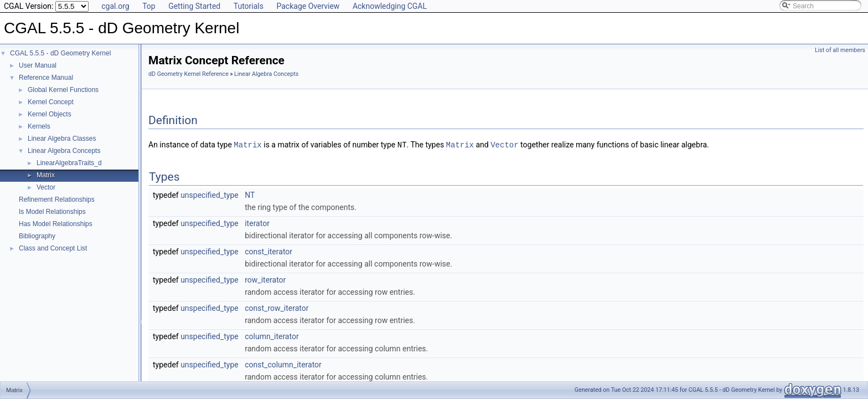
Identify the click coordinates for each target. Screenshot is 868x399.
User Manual (38, 65)
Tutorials (249, 6)
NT (250, 195)
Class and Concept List (53, 248)
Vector (46, 187)
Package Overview (308, 6)
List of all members (840, 50)
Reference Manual (46, 78)
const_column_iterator (283, 364)
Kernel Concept (51, 102)
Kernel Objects (50, 114)
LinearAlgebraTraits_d (69, 163)
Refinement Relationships (57, 199)
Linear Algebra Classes (62, 139)
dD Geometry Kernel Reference (188, 74)
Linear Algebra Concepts (64, 151)
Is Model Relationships (52, 212)
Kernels (39, 126)
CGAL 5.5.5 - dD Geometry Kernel (60, 53)
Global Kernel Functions (63, 90)
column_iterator (272, 336)
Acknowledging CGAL (390, 6)
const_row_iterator (277, 308)
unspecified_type (210, 195)
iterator (257, 223)
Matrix (46, 175)
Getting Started (194, 6)
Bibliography (37, 236)
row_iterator (265, 279)
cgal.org (115, 6)
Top (149, 6)
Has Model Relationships (56, 224)
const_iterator (268, 251)
